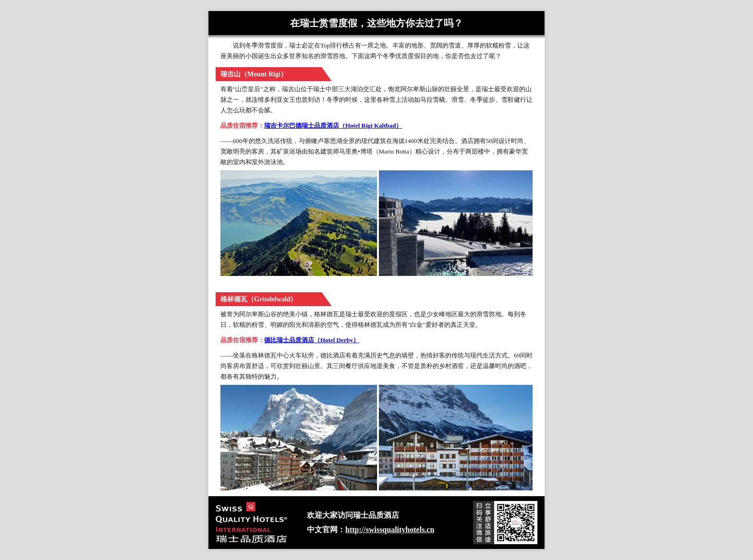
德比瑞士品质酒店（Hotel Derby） (312, 340)
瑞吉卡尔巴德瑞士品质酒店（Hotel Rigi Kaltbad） (333, 125)
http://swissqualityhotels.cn (390, 530)
